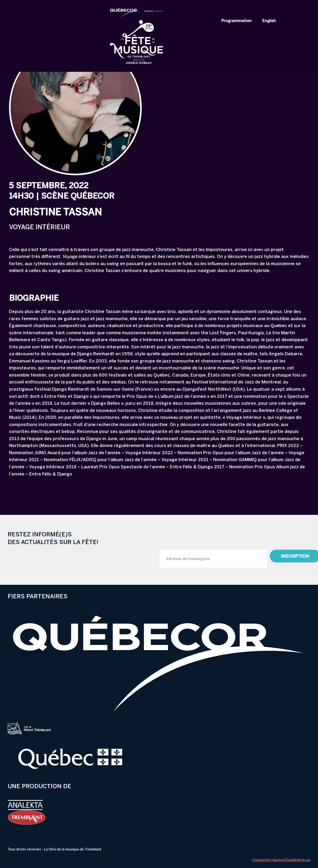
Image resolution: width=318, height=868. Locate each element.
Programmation (237, 21)
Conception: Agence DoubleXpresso (281, 860)
